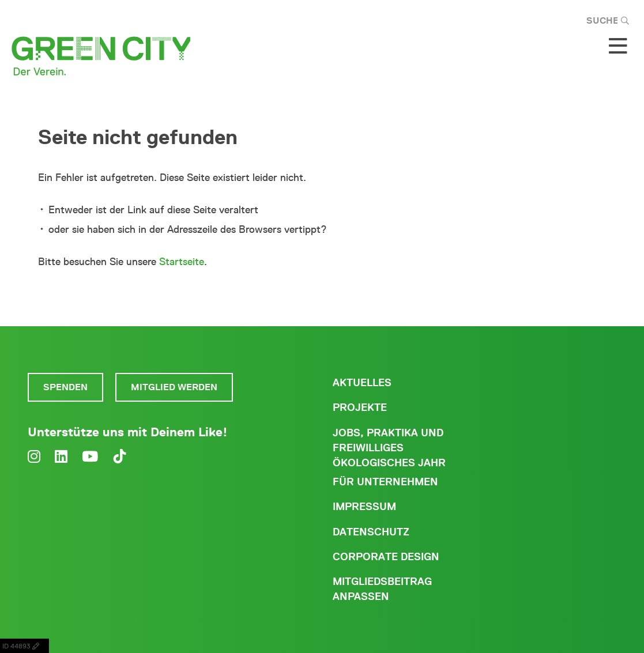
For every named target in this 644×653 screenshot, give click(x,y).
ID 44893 (25, 646)
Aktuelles (362, 383)
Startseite (182, 262)
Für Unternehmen (385, 482)
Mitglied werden (174, 387)
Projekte (360, 407)
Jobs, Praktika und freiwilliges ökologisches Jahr (389, 448)
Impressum (364, 507)
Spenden (65, 387)
